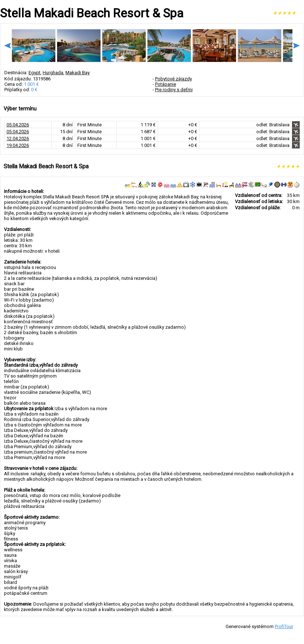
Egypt (35, 73)
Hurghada (53, 73)
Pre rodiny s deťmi (174, 90)
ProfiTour (284, 626)
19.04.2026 (18, 145)
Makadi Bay (78, 73)
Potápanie (166, 84)
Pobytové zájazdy (174, 79)
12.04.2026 (18, 138)
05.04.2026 (18, 125)
